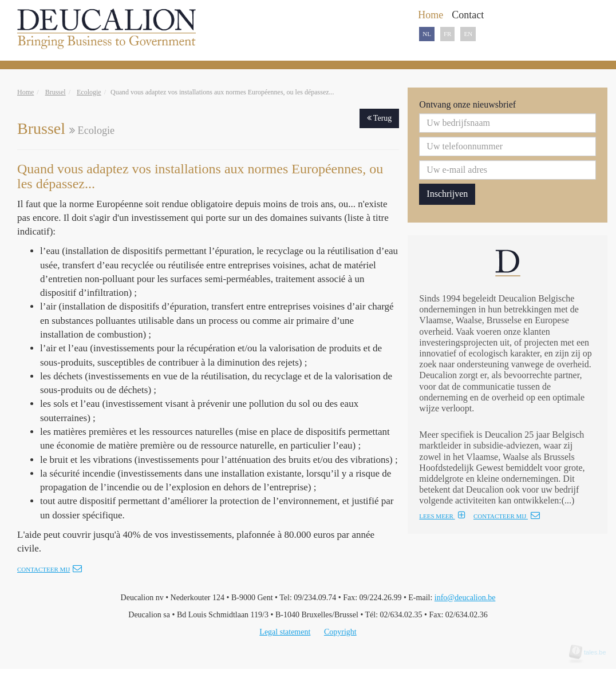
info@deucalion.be (465, 598)
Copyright (340, 632)
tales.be (591, 652)
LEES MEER (442, 516)
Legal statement (285, 632)
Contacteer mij (50, 569)
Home (25, 92)
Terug (380, 118)
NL (427, 34)
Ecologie (89, 92)
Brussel (56, 92)
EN (468, 34)
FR (447, 34)
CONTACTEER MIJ (507, 516)
